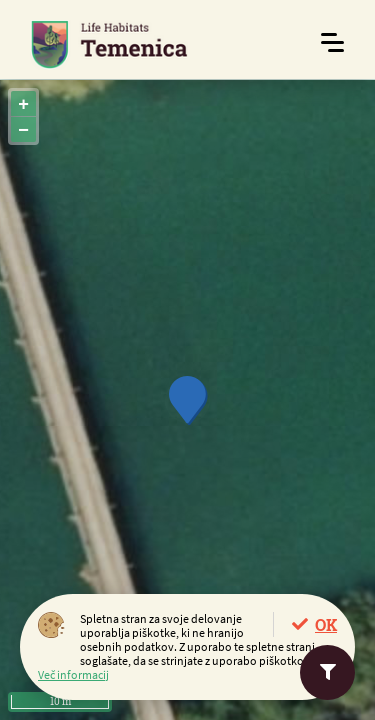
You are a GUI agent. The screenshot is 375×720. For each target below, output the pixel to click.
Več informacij (73, 674)
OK (326, 624)
